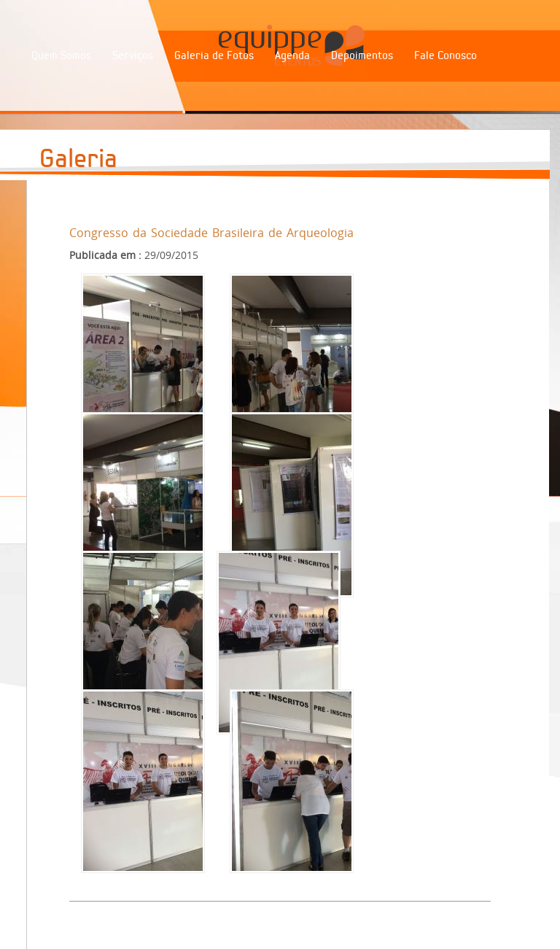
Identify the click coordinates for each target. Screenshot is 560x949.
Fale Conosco (446, 55)
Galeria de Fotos (214, 55)
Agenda (292, 55)
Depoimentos (362, 55)
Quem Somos (61, 55)
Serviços (133, 55)
